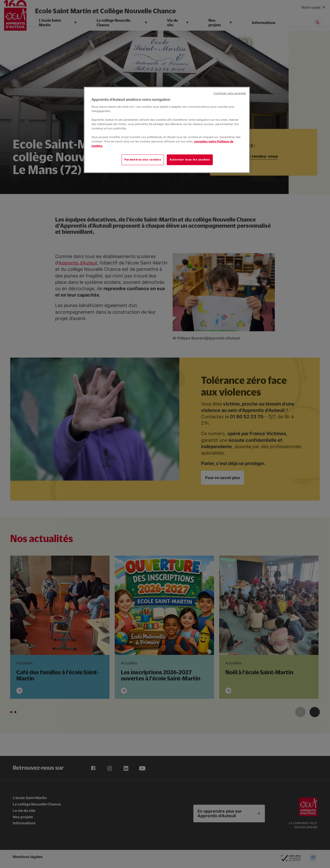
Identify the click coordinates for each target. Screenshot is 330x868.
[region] (167, 130)
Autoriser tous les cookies (190, 160)
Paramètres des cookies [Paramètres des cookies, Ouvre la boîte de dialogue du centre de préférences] (143, 160)
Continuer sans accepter (230, 93)
